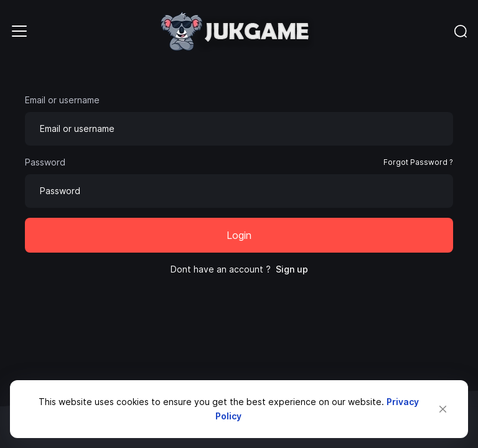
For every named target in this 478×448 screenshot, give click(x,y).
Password (45, 162)
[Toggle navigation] (19, 31)
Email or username (62, 100)
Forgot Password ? (418, 162)
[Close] (443, 409)
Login (239, 235)
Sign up (292, 269)
